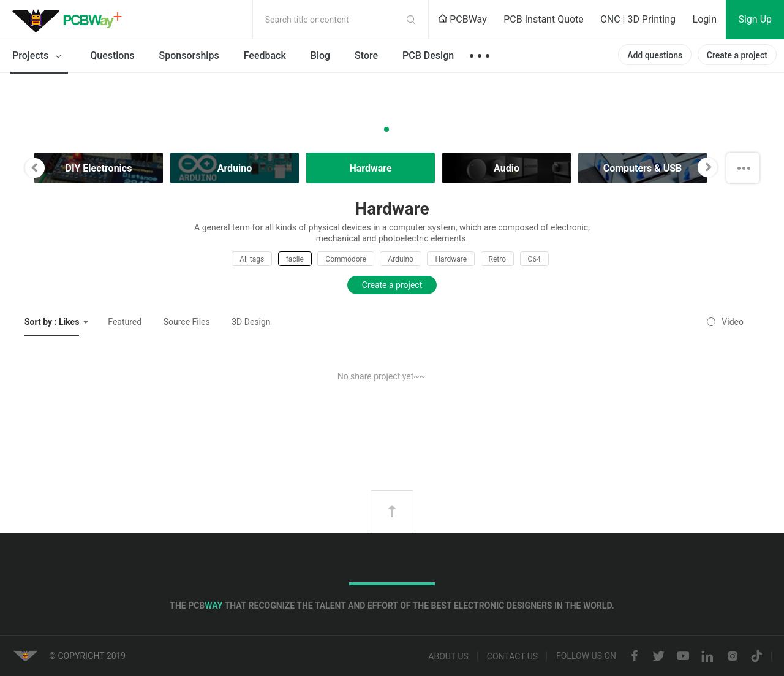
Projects (39, 56)
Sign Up (755, 19)
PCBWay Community (70, 20)
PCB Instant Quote (544, 19)
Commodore (345, 259)
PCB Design (428, 55)
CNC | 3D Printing (638, 19)
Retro (497, 259)
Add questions (655, 55)
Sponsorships (189, 55)
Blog (320, 55)
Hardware (451, 259)
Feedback (265, 55)
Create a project (737, 55)
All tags (252, 259)
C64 (534, 259)
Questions (112, 55)
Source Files (187, 322)
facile (295, 259)
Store (366, 55)
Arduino (401, 259)
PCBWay (462, 19)
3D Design (251, 322)
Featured (125, 322)
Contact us (512, 656)
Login (705, 19)
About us (448, 656)
